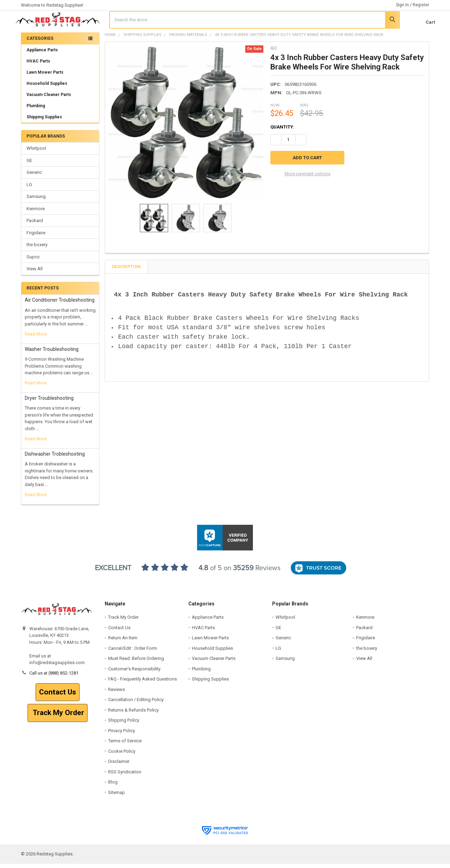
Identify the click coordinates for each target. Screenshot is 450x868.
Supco (33, 261)
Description (126, 271)
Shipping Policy (124, 725)
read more (36, 339)
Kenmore (36, 213)
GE (29, 165)
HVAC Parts (38, 66)
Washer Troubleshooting (52, 353)
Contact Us (58, 696)
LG (29, 189)
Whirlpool (36, 153)
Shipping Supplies (60, 122)
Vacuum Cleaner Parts (49, 99)
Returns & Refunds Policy (133, 714)
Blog (113, 786)
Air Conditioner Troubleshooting (60, 304)
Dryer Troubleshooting (49, 403)
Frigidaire (36, 237)
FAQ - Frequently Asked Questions (142, 683)
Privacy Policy (122, 735)
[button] (58, 697)
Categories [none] (40, 43)
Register (421, 5)
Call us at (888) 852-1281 (54, 677)
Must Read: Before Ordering (136, 663)
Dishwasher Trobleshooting (55, 458)
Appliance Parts (60, 54)
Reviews (117, 694)
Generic (34, 177)
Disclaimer (119, 766)
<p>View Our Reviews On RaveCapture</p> (225, 576)
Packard (35, 225)
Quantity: (282, 131)
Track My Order (58, 717)
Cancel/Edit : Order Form (133, 652)
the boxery (37, 249)
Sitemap (117, 797)
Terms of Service (125, 745)
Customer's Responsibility (134, 673)
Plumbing (36, 110)
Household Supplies (47, 88)
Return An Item (123, 642)
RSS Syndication (125, 776)
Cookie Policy (122, 755)
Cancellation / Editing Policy (136, 704)
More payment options (307, 178)
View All (35, 273)
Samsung (36, 201)
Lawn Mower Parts (45, 77)
